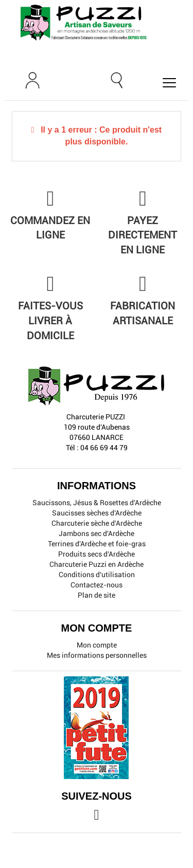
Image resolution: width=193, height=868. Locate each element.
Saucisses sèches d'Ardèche (97, 513)
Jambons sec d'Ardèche (97, 533)
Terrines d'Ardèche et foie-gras (97, 544)
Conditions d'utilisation (97, 575)
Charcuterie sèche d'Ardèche (97, 523)
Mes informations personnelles (97, 655)
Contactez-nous (97, 585)
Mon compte (97, 645)
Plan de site (97, 595)
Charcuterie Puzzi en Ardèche (97, 564)
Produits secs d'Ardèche (97, 554)
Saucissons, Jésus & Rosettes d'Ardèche (97, 503)
